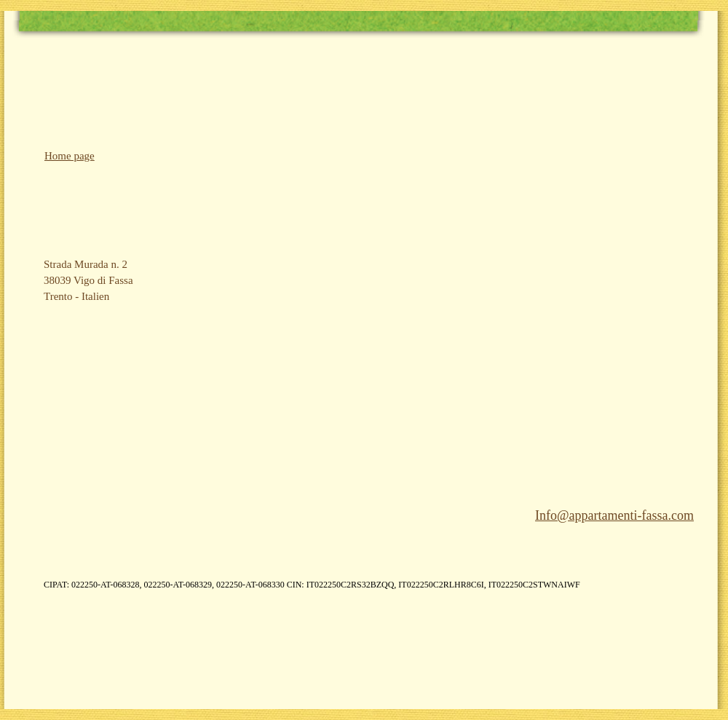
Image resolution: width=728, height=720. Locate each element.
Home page (70, 156)
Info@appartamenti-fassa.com (614, 515)
